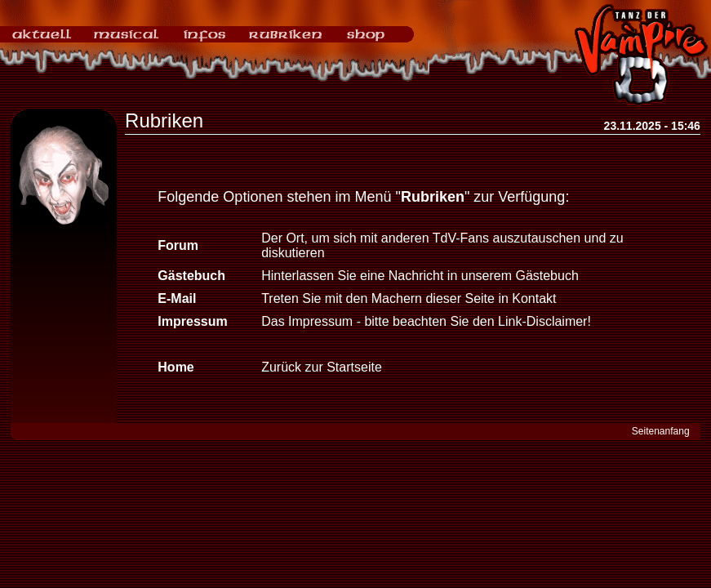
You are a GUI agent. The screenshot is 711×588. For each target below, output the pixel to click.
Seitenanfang (661, 431)
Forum (178, 245)
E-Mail (177, 298)
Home (176, 367)
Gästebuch (191, 276)
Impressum (192, 321)
